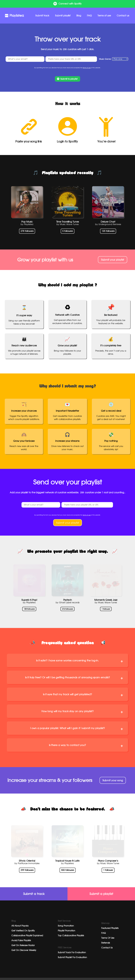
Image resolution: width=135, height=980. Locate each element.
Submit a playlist (101, 891)
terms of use (87, 65)
